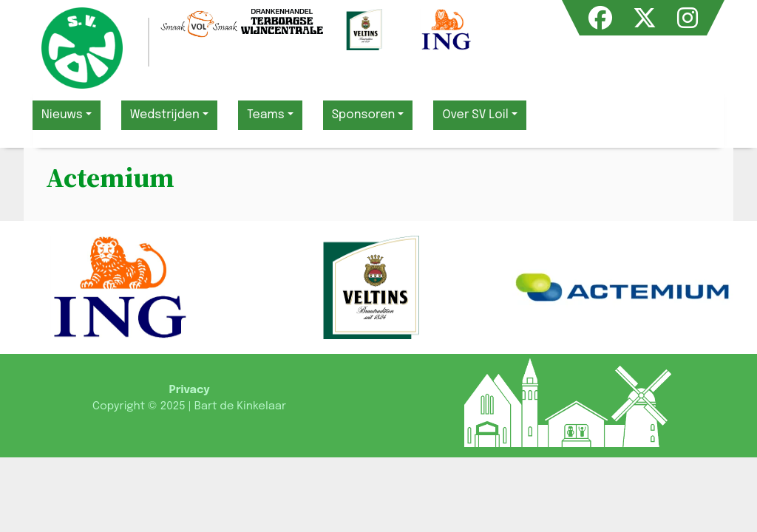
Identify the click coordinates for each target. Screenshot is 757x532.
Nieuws (62, 115)
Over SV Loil (475, 115)
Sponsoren (364, 115)
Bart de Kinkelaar (240, 406)
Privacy (189, 390)
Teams (266, 115)
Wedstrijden (165, 115)
